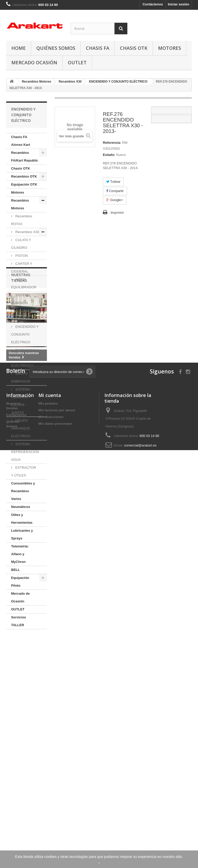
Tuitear (113, 182)
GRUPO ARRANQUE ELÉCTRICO (21, 428)
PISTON (21, 256)
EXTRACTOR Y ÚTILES (24, 471)
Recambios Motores (20, 204)
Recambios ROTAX (22, 220)
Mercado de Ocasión (20, 597)
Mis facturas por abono (57, 799)
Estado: (109, 155)
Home (19, 48)
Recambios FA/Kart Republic (25, 157)
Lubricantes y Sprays (22, 534)
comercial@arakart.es (140, 834)
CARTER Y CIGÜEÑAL (22, 268)
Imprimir (117, 213)
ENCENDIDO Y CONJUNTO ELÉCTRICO (25, 334)
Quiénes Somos (56, 48)
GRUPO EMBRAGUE (21, 377)
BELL (15, 570)
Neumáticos (21, 507)
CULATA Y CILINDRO (21, 244)
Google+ (115, 200)
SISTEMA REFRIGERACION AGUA (25, 452)
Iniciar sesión (179, 4)
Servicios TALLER (19, 621)
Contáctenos (153, 4)
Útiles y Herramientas (22, 519)
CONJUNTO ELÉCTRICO (23, 315)
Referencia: (112, 143)
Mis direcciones (51, 806)
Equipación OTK (24, 184)
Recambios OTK (24, 176)
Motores (170, 48)
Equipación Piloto (20, 582)
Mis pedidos (48, 792)
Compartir (115, 191)
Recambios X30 (27, 232)
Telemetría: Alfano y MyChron (20, 554)
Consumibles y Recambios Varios (23, 491)
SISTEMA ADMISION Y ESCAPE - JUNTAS (21, 401)
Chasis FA (98, 48)
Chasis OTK (134, 48)
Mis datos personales (55, 812)
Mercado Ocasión (34, 62)
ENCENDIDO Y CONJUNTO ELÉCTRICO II (25, 358)
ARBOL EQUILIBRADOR (24, 283)
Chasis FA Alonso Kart (21, 141)
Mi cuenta (50, 784)
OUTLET (77, 62)
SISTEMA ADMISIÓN (21, 299)
